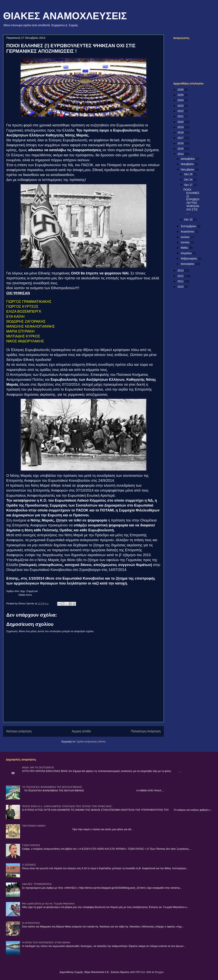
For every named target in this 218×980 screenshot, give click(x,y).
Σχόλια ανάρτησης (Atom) (91, 741)
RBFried (140, 972)
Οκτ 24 (189, 180)
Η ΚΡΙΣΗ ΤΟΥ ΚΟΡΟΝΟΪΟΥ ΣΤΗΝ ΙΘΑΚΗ (46, 942)
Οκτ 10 (189, 220)
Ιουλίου (185, 237)
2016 (181, 143)
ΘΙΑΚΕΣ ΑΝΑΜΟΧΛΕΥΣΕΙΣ (65, 16)
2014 (181, 154)
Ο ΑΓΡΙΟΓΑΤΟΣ (31, 923)
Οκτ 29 (189, 174)
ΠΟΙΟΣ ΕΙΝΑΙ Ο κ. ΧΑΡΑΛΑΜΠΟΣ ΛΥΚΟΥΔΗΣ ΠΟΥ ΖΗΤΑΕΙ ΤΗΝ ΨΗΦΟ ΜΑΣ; (67, 806)
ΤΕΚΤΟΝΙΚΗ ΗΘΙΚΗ (34, 826)
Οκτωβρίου (188, 170)
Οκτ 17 (189, 185)
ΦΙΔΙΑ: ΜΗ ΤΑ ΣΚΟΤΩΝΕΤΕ (38, 767)
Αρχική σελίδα (81, 731)
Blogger (159, 972)
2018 (181, 132)
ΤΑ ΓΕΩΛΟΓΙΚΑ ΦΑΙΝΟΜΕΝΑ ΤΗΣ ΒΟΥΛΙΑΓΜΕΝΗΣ (52, 787)
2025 (181, 95)
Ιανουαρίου (188, 264)
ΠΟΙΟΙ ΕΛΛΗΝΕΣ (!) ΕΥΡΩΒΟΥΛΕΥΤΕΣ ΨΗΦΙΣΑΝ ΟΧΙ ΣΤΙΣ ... (192, 201)
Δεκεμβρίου (188, 159)
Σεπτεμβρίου (189, 226)
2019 (181, 127)
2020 (181, 122)
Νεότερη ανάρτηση (19, 731)
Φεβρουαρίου (189, 258)
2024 (181, 100)
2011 (181, 281)
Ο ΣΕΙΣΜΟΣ (29, 865)
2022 (181, 111)
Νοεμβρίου (188, 164)
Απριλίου (187, 253)
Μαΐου (185, 248)
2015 (181, 149)
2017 (181, 138)
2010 (181, 287)
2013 (181, 270)
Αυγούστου (188, 232)
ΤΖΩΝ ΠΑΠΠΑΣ (31, 845)
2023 (181, 106)
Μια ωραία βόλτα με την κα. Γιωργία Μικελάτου (48, 904)
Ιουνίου (185, 242)
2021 (181, 116)
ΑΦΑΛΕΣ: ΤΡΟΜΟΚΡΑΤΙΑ (37, 884)
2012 (181, 276)
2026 (181, 90)
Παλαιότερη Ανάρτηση (146, 731)
